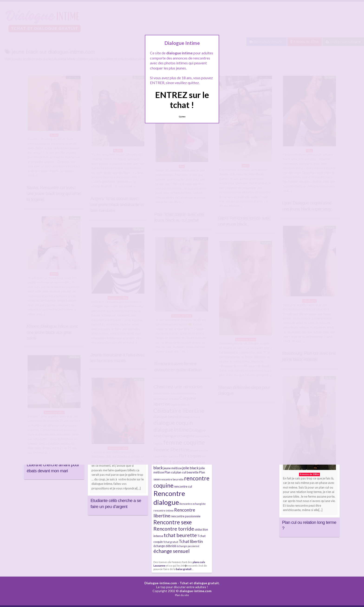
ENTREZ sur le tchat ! (182, 100)
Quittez (182, 117)
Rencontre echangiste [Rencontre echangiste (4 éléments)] (193, 504)
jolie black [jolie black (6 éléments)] (190, 468)
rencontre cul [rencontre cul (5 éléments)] (183, 486)
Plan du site (182, 595)
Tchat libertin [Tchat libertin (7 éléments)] (191, 541)
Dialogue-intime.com (161, 583)
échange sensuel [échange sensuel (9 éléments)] (172, 551)
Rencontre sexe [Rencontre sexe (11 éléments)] (173, 522)
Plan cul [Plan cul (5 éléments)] (170, 472)
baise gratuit (184, 569)
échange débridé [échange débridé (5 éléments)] (165, 546)
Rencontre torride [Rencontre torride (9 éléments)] (174, 529)
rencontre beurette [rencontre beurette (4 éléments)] (172, 479)
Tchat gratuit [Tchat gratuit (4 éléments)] (171, 542)
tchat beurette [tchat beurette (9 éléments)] (180, 535)
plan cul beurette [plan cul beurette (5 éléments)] (187, 472)
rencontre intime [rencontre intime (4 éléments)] (164, 510)
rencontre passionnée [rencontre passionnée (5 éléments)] (186, 516)
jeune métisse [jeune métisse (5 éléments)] (173, 468)
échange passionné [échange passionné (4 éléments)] (188, 546)
